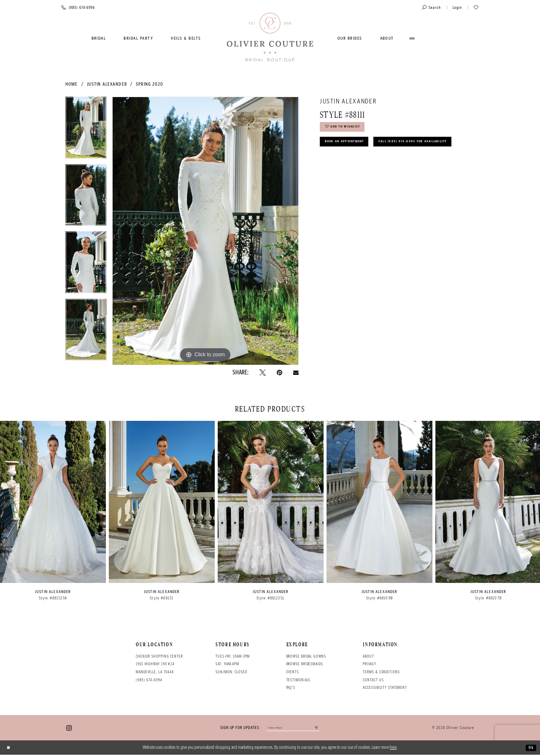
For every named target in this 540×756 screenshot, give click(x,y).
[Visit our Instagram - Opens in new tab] (69, 728)
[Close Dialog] (10, 749)
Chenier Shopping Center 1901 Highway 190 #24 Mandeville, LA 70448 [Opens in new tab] (159, 664)
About (368, 656)
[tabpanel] (86, 130)
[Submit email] (323, 729)
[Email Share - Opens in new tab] (296, 373)
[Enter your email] (293, 729)
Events (293, 672)
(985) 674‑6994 (149, 680)
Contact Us (373, 680)
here (393, 749)
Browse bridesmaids (305, 664)
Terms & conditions (381, 672)
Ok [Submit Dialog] (530, 749)
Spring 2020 (150, 84)
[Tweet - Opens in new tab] (263, 373)
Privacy (369, 664)
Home (72, 84)
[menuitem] (99, 38)
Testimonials (299, 680)
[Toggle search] (431, 8)
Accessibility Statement (385, 688)
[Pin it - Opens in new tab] (279, 373)
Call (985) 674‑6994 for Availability (368, 165)
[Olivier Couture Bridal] (270, 38)
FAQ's (291, 688)
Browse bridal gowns (306, 656)
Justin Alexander (107, 84)
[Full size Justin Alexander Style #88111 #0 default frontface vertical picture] (205, 231)
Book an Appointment (350, 147)
